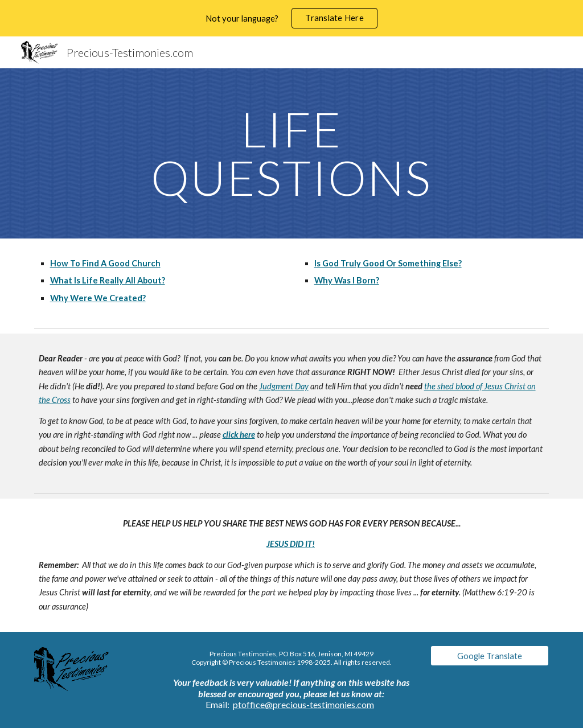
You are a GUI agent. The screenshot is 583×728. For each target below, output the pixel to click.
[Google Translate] (490, 656)
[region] (291, 18)
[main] (291, 153)
